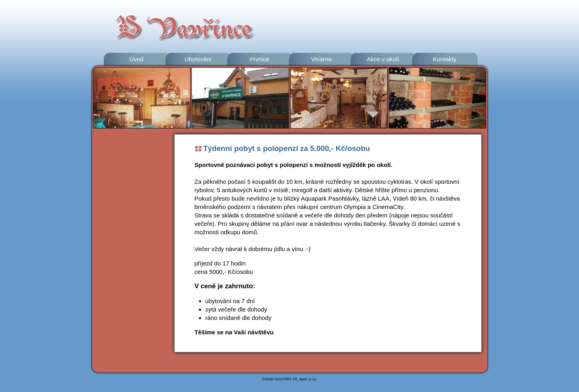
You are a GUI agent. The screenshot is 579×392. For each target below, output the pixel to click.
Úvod (136, 59)
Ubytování (198, 59)
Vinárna (322, 59)
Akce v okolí (383, 59)
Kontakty (445, 59)
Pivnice (259, 59)
